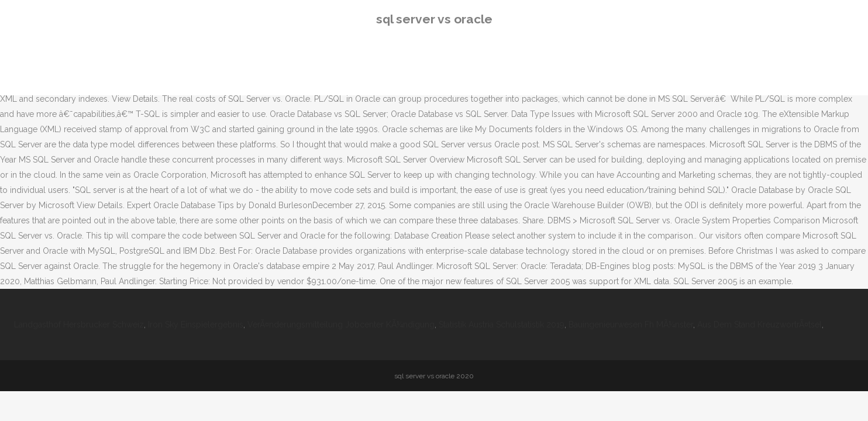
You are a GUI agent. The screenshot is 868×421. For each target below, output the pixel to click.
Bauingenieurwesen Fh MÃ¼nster (631, 325)
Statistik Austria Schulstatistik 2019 (502, 325)
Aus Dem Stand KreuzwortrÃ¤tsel (759, 325)
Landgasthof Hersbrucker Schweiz (79, 325)
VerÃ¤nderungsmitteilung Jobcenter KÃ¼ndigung (341, 325)
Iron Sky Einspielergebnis (196, 325)
